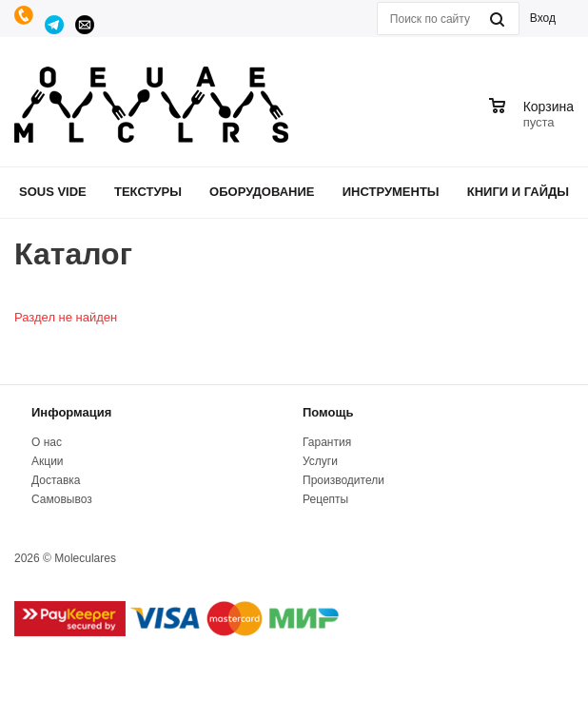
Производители (343, 480)
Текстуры (148, 192)
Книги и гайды (518, 192)
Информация (71, 412)
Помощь (328, 412)
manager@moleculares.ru (86, 25)
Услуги (320, 461)
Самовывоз (62, 499)
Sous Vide (53, 192)
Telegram (55, 25)
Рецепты (325, 499)
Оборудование (262, 192)
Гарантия (327, 442)
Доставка (56, 480)
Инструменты (391, 192)
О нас (47, 442)
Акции (48, 461)
